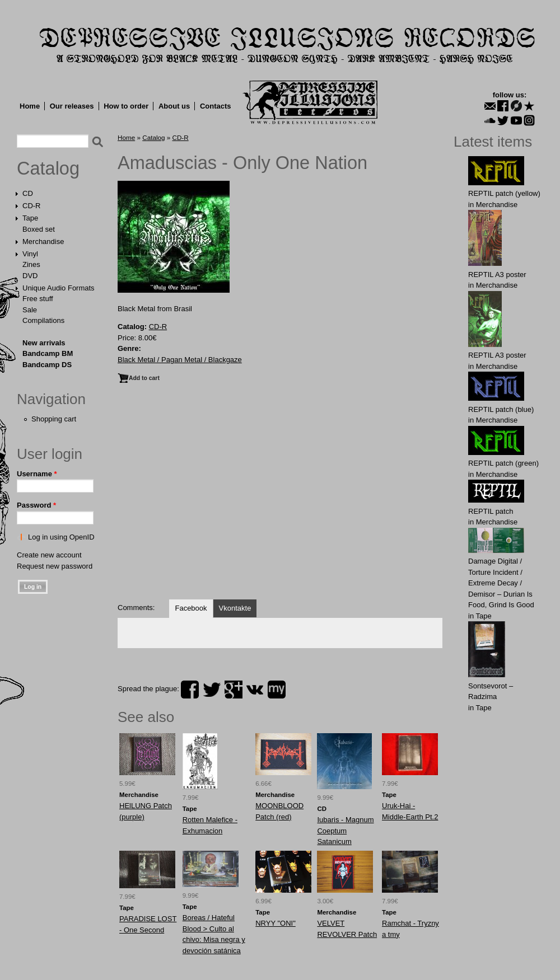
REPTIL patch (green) (503, 463)
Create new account (49, 555)
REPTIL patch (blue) (501, 409)
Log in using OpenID (61, 537)
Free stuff (38, 299)
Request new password (55, 566)
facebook (190, 690)
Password (36, 505)
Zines (31, 264)
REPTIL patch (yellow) (504, 193)
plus (234, 690)
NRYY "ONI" (276, 923)
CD (28, 193)
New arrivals (44, 343)
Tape (30, 218)
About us (174, 106)
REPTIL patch (491, 511)
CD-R (32, 206)
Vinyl (30, 254)
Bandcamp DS (47, 365)
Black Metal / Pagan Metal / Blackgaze (180, 360)
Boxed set (39, 229)
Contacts (216, 106)
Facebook (191, 608)
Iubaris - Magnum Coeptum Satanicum (345, 831)
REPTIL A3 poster (497, 275)
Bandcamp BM (48, 353)
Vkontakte (235, 608)
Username (37, 474)
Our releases (72, 106)
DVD (30, 276)
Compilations (43, 320)
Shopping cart (54, 419)
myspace (277, 690)
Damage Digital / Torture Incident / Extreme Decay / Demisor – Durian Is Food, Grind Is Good (501, 583)
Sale (30, 310)
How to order (126, 106)
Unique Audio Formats (59, 288)
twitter (212, 690)
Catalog (48, 168)
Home (30, 106)
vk (255, 690)
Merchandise (43, 242)
